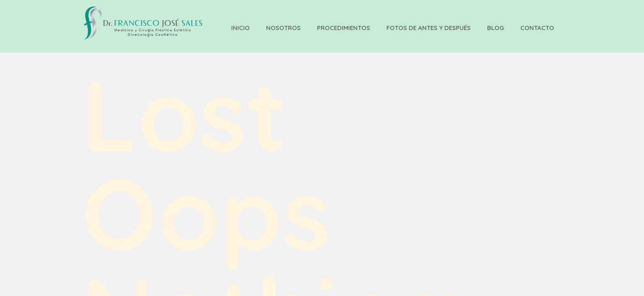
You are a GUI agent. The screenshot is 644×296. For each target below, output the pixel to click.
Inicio (240, 28)
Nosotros (283, 28)
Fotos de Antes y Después (429, 28)
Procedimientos (344, 28)
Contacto (537, 28)
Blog (496, 28)
